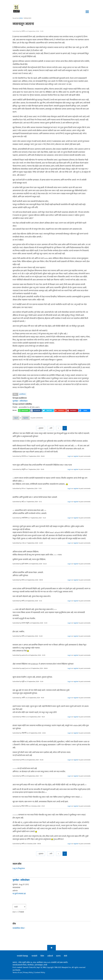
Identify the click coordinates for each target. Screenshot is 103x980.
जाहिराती (50, 956)
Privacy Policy (28, 973)
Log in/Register (19, 868)
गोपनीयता (31, 965)
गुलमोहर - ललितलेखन (20, 401)
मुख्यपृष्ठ (21, 18)
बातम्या (58, 956)
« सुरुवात (41, 428)
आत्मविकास (22, 394)
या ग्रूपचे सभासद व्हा (19, 894)
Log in (18, 418)
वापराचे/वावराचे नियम (19, 965)
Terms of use (17, 973)
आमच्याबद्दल (39, 965)
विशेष (42, 956)
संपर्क (45, 965)
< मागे (51, 428)
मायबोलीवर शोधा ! (19, 928)
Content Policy (40, 973)
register (32, 418)
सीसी (65, 956)
